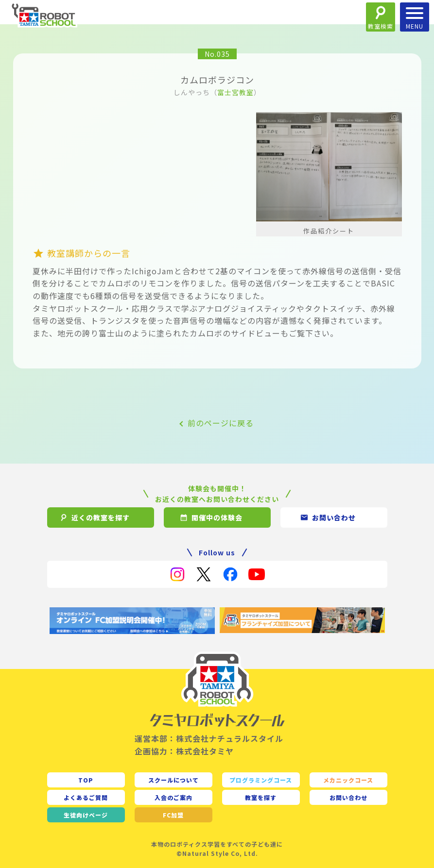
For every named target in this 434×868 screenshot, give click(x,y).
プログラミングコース (261, 780)
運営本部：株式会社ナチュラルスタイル (209, 738)
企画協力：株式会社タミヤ (184, 751)
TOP (86, 780)
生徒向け (86, 815)
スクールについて (174, 780)
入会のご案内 (174, 797)
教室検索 (381, 26)
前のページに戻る (221, 423)
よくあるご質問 (86, 797)
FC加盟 (173, 815)
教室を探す (261, 797)
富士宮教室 (235, 92)
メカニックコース (348, 780)
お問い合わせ (348, 797)
